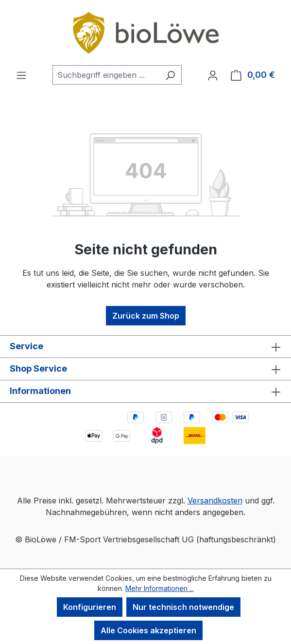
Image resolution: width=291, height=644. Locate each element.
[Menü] (21, 75)
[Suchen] (170, 75)
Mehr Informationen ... (160, 588)
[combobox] (106, 75)
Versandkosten (215, 501)
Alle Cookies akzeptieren (148, 630)
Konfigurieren (90, 607)
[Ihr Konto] (213, 75)
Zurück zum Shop (146, 316)
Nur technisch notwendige (183, 607)
